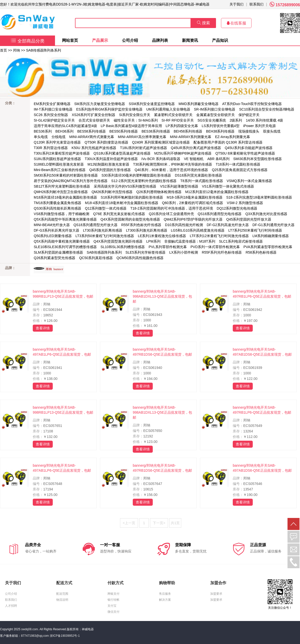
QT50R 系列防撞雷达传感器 (106, 142)
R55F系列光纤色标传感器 (222, 252)
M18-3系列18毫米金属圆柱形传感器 (195, 197)
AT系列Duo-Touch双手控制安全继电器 (252, 104)
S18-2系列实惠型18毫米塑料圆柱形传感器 (259, 197)
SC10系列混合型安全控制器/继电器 (267, 109)
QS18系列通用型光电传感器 (220, 214)
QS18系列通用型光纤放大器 (95, 225)
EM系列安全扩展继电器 (52, 104)
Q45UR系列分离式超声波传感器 (196, 148)
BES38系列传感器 (156, 131)
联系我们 (256, 4)
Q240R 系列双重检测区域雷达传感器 (161, 142)
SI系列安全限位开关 (135, 115)
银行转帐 (113, 600)
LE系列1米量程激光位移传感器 (162, 236)
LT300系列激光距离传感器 (147, 230)
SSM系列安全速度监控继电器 (152, 104)
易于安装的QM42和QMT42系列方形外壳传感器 (71, 181)
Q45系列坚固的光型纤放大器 (249, 219)
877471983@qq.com (35, 636)
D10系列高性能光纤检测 (184, 225)
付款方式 (115, 583)
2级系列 (236, 120)
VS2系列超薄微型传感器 (179, 186)
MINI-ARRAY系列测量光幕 (191, 137)
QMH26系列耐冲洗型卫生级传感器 (61, 192)
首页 (3, 50)
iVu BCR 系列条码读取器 (161, 159)
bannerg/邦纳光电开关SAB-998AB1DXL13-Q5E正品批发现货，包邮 (162, 296)
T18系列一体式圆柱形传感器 (238, 164)
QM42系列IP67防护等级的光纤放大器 (193, 219)
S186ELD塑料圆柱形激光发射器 (59, 164)
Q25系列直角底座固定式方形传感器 (239, 170)
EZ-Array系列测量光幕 (232, 137)
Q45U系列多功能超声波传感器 (249, 148)
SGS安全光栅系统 (212, 120)
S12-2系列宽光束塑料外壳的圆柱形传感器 (144, 181)
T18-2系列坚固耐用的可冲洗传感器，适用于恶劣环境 (172, 208)
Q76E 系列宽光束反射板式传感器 (119, 214)
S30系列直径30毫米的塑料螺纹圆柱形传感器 (136, 175)
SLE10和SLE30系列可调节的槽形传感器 (65, 247)
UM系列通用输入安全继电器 (168, 109)
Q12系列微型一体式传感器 (106, 208)
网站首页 (70, 40)
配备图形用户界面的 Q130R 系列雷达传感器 (228, 142)
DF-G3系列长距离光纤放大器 (56, 230)
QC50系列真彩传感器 (96, 258)
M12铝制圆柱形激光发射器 (108, 164)
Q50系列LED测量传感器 (53, 236)
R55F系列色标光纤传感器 (141, 225)
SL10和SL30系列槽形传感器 (123, 247)
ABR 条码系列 (218, 159)
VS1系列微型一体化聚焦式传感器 (228, 186)
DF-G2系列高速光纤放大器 (228, 225)
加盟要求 (216, 594)
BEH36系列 (64, 131)
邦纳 (16, 50)
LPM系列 (153, 241)
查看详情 (43, 328)
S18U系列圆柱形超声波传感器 (57, 159)
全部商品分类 (28, 41)
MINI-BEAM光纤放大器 (52, 225)
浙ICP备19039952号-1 (65, 636)
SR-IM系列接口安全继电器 (215, 109)
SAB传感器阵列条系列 (43, 50)
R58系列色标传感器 (261, 252)
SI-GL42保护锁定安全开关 (54, 120)
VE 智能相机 (194, 159)
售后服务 (165, 594)
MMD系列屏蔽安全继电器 (198, 104)
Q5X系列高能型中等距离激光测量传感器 (65, 219)
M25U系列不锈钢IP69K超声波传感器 (183, 153)
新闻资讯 (190, 40)
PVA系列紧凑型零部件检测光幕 (268, 247)
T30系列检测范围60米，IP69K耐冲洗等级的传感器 (172, 164)
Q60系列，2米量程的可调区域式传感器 (192, 203)
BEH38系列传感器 (220, 131)
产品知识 (220, 40)
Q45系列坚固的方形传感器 (110, 170)
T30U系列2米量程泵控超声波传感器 (62, 153)
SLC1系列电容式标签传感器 (241, 241)
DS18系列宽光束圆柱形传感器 (198, 175)
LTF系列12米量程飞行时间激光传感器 (219, 236)
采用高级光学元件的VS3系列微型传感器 (125, 186)
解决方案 (165, 600)
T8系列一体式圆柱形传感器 (201, 181)
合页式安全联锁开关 (94, 120)
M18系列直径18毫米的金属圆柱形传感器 (65, 197)
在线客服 (236, 23)
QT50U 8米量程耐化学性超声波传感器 (245, 153)
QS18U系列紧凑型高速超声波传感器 (122, 153)
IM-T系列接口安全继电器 (53, 109)
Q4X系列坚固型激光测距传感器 (118, 241)
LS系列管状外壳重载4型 (221, 126)
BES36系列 (43, 131)
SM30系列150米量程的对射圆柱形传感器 (66, 175)
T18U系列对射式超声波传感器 (143, 148)
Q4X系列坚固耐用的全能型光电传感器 (130, 219)
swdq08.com (30, 629)
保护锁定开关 (249, 115)
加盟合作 (218, 583)
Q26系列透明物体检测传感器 (159, 192)
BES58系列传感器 (91, 131)
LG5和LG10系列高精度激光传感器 (198, 230)
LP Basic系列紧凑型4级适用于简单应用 (131, 126)
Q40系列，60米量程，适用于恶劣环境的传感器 (171, 170)
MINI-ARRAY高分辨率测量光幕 (142, 137)
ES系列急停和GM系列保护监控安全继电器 (109, 109)
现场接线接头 (249, 131)
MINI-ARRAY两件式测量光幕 (92, 137)
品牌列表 (160, 40)
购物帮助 (167, 583)
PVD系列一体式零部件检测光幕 (215, 247)
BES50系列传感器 (124, 131)
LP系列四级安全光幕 (182, 126)
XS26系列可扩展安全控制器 (93, 115)
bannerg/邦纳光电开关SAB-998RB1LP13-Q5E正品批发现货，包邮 (63, 294)
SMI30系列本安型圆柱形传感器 (257, 159)
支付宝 (112, 606)
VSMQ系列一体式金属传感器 (249, 181)
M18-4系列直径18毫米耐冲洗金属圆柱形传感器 (122, 203)
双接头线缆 (272, 131)
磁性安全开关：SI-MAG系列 (136, 120)
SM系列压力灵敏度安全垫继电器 (100, 104)
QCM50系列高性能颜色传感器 (140, 258)
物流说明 (62, 600)
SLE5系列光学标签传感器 (145, 252)
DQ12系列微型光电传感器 (237, 208)
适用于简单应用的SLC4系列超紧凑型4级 (65, 126)
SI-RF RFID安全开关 (178, 120)
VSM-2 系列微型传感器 (245, 203)
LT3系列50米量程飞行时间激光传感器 (105, 236)
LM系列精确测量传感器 (271, 236)
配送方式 (64, 583)
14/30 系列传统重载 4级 (264, 120)
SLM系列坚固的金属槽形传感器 (58, 252)
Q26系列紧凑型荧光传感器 (54, 258)
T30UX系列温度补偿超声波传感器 (111, 159)
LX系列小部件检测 (184, 252)
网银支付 (113, 594)
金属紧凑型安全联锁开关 (215, 115)
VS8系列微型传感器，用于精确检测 (61, 214)
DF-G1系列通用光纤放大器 (273, 225)
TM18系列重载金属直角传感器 (57, 203)
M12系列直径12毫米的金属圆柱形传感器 (217, 192)
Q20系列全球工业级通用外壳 (171, 214)
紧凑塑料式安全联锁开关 (173, 115)
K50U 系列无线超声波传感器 (94, 148)
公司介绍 (130, 40)
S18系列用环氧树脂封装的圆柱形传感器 (132, 197)
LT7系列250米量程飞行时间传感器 (255, 230)
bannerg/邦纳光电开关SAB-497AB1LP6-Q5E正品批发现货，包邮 (62, 352)
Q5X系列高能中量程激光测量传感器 (62, 241)
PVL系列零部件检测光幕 (167, 247)
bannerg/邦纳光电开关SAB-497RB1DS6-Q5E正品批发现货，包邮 (162, 352)
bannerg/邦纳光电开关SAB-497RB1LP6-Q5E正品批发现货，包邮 (262, 294)
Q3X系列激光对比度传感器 (266, 214)
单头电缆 (41, 137)
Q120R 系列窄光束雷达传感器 (57, 142)
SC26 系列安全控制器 (51, 115)
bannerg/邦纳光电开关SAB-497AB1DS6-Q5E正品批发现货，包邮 (262, 352)
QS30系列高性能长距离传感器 (57, 208)
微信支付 (113, 612)
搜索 (203, 23)
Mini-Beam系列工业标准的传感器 (60, 170)
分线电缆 (58, 137)
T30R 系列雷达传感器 (51, 148)
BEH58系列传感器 (188, 131)
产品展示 (100, 40)
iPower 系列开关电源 (260, 126)
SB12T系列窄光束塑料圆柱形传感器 (62, 186)
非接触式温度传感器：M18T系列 (190, 241)
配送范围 (62, 594)
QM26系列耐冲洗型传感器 (112, 192)
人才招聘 (11, 606)
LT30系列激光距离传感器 (103, 230)
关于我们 (236, 4)
